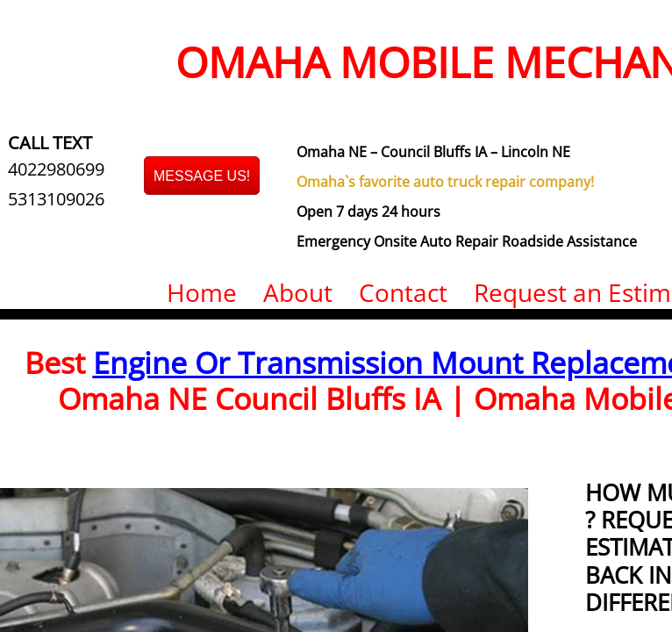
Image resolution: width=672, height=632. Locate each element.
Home (202, 292)
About (298, 292)
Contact (403, 292)
